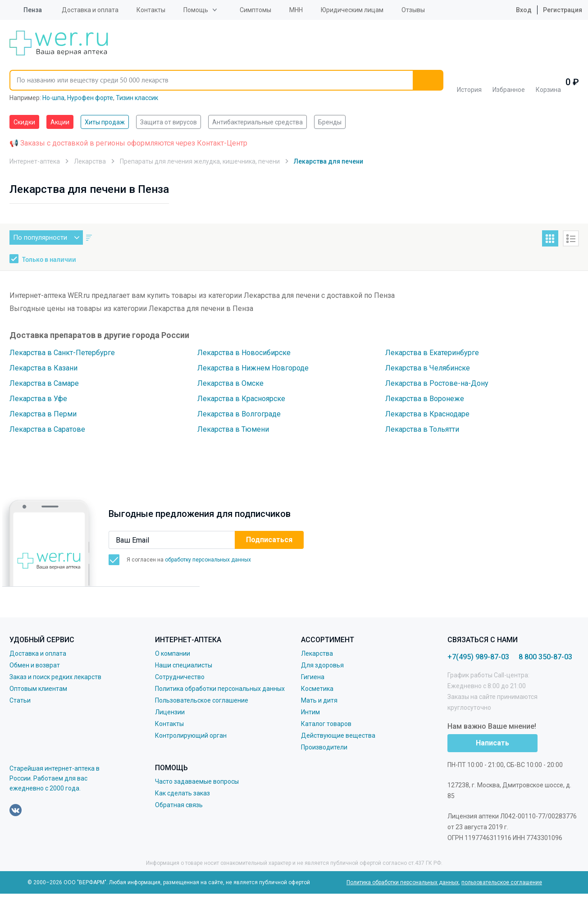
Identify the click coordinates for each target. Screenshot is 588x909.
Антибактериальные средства (258, 122)
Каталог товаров (326, 724)
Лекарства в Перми (43, 414)
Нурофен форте (90, 98)
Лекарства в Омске (230, 383)
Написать (492, 743)
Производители (324, 747)
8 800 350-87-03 (545, 657)
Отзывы (413, 10)
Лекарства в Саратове (47, 429)
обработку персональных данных (208, 560)
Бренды (330, 122)
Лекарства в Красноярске (241, 399)
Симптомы (255, 10)
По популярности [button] (48, 238)
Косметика (317, 689)
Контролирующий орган (191, 735)
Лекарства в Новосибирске (244, 353)
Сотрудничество (180, 677)
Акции (60, 122)
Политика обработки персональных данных (220, 689)
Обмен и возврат (35, 665)
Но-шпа (53, 98)
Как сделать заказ (182, 793)
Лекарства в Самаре (44, 383)
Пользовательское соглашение (202, 700)
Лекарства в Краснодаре (427, 414)
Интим (310, 712)
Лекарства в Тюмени (233, 429)
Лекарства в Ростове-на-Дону (437, 383)
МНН (296, 10)
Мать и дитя (319, 700)
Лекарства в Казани (43, 368)
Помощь (196, 10)
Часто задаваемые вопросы (197, 781)
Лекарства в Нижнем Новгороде (253, 368)
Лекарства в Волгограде (239, 414)
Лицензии (170, 712)
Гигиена (313, 677)
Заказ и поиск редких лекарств (55, 677)
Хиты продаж (105, 122)
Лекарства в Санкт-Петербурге (62, 353)
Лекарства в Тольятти (422, 429)
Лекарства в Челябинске (428, 368)
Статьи (20, 700)
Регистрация (563, 10)
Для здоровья (322, 665)
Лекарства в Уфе (38, 399)
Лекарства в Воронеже (425, 399)
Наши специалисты (184, 665)
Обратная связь (179, 805)
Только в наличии (49, 260)
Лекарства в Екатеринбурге (432, 353)
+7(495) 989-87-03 (478, 657)
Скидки (24, 122)
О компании (173, 653)
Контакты (151, 10)
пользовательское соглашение (502, 882)
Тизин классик (137, 98)
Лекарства (317, 653)
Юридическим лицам (352, 10)
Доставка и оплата (90, 10)
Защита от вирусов (169, 122)
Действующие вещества (338, 735)
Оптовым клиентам (38, 689)
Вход (517, 10)
